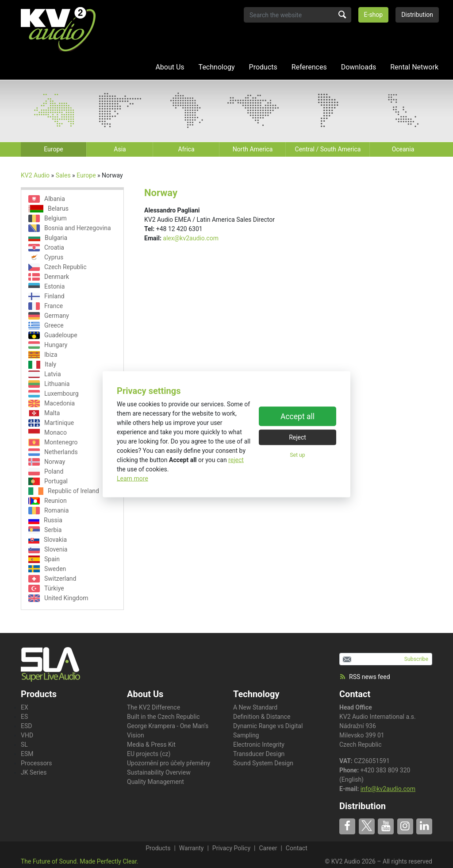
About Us (170, 67)
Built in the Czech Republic (163, 717)
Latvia (45, 374)
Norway (47, 462)
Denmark (49, 277)
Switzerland (52, 579)
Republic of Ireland (64, 491)
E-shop (374, 15)
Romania (48, 511)
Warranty (192, 848)
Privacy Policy (231, 848)
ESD (26, 726)
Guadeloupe (53, 335)
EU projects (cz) (149, 754)
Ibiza (43, 355)
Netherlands (53, 452)
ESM (27, 754)
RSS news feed (365, 677)
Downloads (359, 67)
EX (25, 707)
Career (268, 848)
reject (236, 459)
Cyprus (46, 257)
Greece (46, 326)
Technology (217, 67)
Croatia (46, 248)
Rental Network (414, 67)
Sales (63, 175)
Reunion (48, 501)
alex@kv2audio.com (191, 238)
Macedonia (52, 403)
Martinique (51, 423)
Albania (47, 199)
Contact (355, 694)
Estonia (46, 287)
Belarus (48, 209)
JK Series (34, 772)
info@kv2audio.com (388, 789)
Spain (44, 559)
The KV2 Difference (154, 707)
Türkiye (46, 588)
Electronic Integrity (259, 745)
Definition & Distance (262, 717)
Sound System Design (263, 763)
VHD (27, 735)
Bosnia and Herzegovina (70, 228)
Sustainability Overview (159, 772)
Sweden (47, 569)
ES (24, 717)
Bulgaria (48, 238)
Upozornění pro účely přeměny (169, 763)
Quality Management (155, 782)
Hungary (48, 345)
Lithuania (49, 384)
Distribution (417, 15)
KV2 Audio (35, 175)
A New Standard (255, 707)
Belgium (48, 218)
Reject (298, 437)
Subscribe (416, 659)
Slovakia (48, 540)
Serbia (45, 530)
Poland (46, 472)
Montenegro (53, 442)
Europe (86, 175)
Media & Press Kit (151, 745)
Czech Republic (58, 267)
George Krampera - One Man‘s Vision (168, 731)
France (46, 306)
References (309, 67)
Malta (44, 413)
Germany (49, 316)
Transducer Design (259, 754)
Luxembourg (54, 394)
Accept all (298, 417)
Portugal (48, 481)
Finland (46, 296)
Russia (45, 520)
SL (24, 745)
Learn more (132, 478)
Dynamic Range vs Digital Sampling (268, 731)
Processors (36, 763)
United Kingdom (58, 598)
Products (263, 67)
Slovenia (48, 550)
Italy (42, 365)
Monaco (48, 433)
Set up (297, 455)
